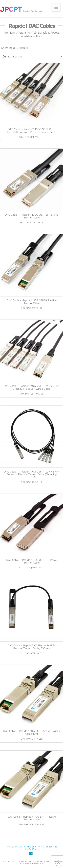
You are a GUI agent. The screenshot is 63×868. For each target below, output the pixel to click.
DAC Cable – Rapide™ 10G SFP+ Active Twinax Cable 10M (32, 732)
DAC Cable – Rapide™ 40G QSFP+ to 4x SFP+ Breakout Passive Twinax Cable (32, 387)
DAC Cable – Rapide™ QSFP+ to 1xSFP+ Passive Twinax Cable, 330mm (32, 647)
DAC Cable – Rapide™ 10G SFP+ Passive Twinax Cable (32, 818)
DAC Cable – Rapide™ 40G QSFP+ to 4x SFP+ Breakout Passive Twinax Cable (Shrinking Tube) (32, 474)
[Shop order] (32, 57)
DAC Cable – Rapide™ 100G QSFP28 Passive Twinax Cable (32, 216)
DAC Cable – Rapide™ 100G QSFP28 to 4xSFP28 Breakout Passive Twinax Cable (32, 131)
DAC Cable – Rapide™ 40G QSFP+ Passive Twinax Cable (32, 561)
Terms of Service (34, 847)
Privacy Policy (14, 847)
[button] (56, 7)
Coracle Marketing (33, 863)
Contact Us (32, 849)
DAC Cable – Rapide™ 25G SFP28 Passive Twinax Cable (32, 302)
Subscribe (52, 847)
